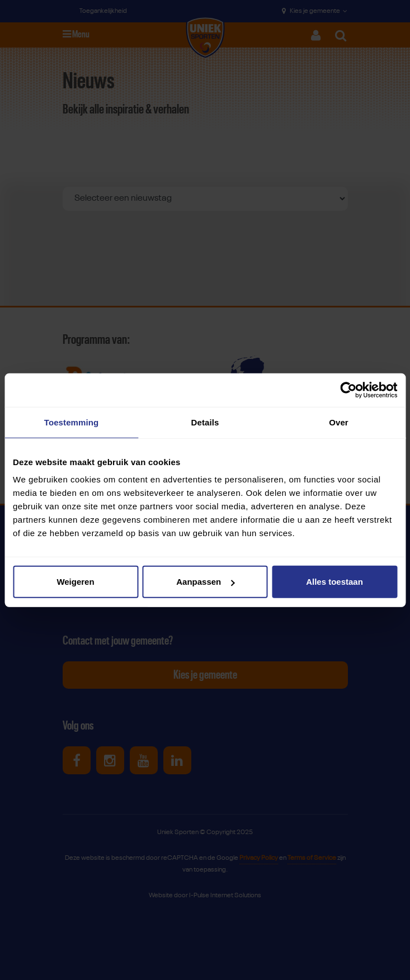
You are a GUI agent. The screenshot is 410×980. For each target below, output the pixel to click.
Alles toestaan (334, 582)
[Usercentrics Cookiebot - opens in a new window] (348, 390)
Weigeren (75, 582)
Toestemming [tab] (72, 422)
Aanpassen (205, 582)
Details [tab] (205, 422)
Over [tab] (339, 422)
